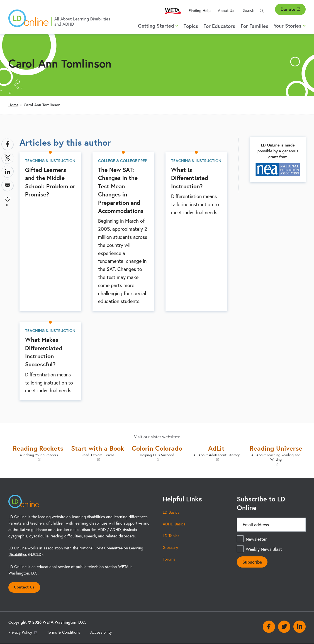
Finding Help (200, 11)
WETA (173, 11)
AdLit (216, 453)
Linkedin (300, 627)
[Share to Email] (8, 185)
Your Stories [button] (290, 26)
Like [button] (8, 199)
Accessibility (102, 632)
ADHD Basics (174, 524)
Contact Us (24, 587)
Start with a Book (97, 453)
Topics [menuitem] (191, 26)
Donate (290, 9)
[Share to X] (8, 158)
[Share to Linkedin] (8, 172)
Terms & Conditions (64, 632)
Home (13, 105)
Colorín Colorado (157, 453)
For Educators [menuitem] (219, 26)
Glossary (170, 547)
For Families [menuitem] (255, 26)
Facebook (269, 627)
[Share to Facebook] (8, 144)
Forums (169, 559)
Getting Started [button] (158, 26)
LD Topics (171, 535)
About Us (226, 11)
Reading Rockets (38, 453)
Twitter (284, 627)
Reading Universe (276, 455)
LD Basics (171, 512)
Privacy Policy (23, 632)
